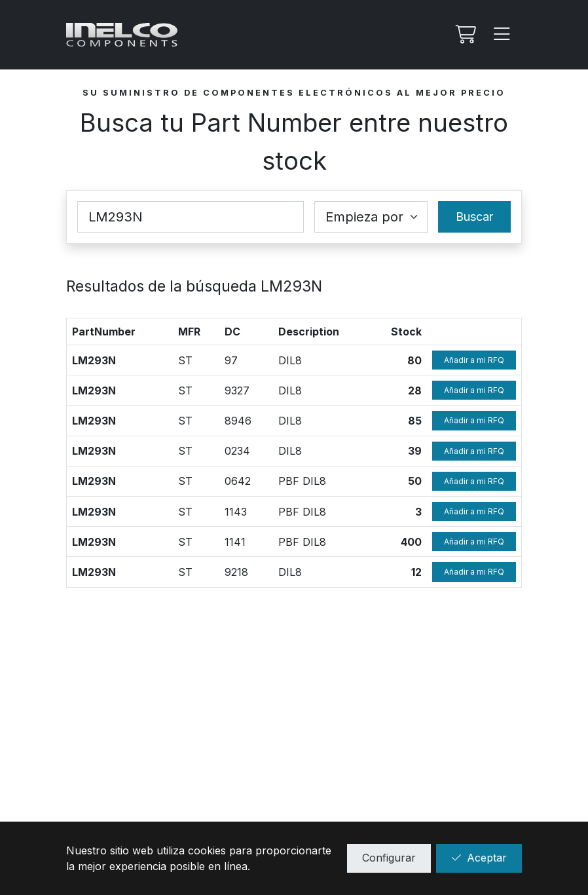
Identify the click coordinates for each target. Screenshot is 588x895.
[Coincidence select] (371, 217)
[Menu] (502, 35)
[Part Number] (191, 217)
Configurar (389, 858)
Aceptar (479, 858)
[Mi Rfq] (464, 35)
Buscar (474, 217)
